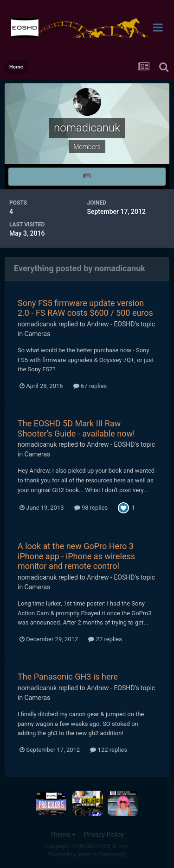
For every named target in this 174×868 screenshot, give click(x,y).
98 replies (91, 508)
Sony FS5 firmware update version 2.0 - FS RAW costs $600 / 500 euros (85, 308)
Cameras (38, 334)
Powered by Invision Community (87, 855)
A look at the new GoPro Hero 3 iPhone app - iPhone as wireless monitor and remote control (76, 556)
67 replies (90, 386)
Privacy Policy (104, 835)
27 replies (105, 639)
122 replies (109, 750)
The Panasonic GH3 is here (68, 677)
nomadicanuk (37, 324)
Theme (63, 835)
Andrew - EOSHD (111, 324)
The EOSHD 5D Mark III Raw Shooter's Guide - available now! (76, 428)
